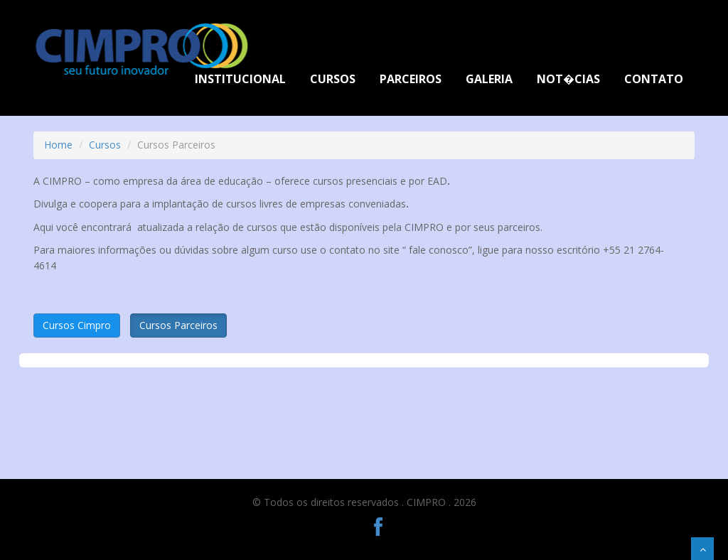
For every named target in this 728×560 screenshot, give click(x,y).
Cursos (333, 79)
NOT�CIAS (568, 79)
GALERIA (489, 79)
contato (654, 79)
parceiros (411, 79)
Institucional (240, 79)
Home (58, 145)
